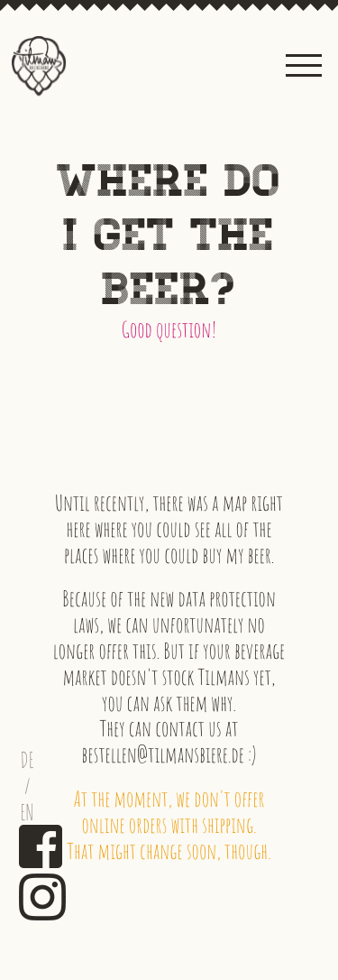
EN (27, 813)
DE (27, 760)
